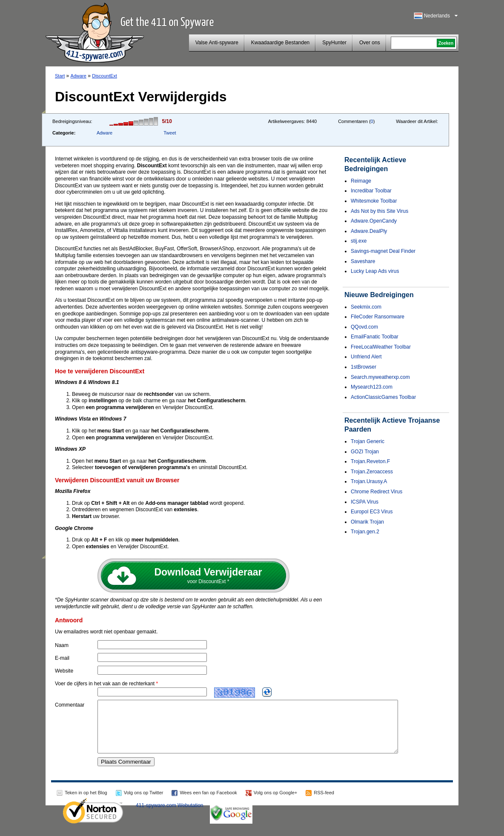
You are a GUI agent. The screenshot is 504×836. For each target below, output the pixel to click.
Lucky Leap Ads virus (375, 271)
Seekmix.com (366, 307)
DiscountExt (105, 76)
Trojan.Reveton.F (370, 461)
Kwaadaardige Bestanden (280, 43)
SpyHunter (334, 43)
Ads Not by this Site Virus (379, 211)
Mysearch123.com (372, 387)
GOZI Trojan (365, 452)
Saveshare (363, 261)
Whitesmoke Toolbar (374, 201)
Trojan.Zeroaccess (372, 472)
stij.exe (359, 241)
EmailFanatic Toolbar (375, 337)
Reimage (361, 181)
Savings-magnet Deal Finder (383, 251)
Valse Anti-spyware (217, 43)
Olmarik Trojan (367, 522)
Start (60, 76)
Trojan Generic (368, 441)
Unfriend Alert (366, 357)
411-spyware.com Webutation (170, 816)
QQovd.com (364, 327)
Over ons (370, 43)
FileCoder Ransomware (378, 317)
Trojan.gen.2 (365, 532)
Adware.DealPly (369, 231)
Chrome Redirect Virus (377, 492)
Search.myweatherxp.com (380, 377)
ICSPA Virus (365, 502)
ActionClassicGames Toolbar (383, 397)
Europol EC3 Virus (372, 512)
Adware (79, 76)
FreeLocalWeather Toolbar (381, 347)
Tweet (170, 133)
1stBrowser (364, 367)
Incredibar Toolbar (371, 191)
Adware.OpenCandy (374, 221)
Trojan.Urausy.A (369, 481)
